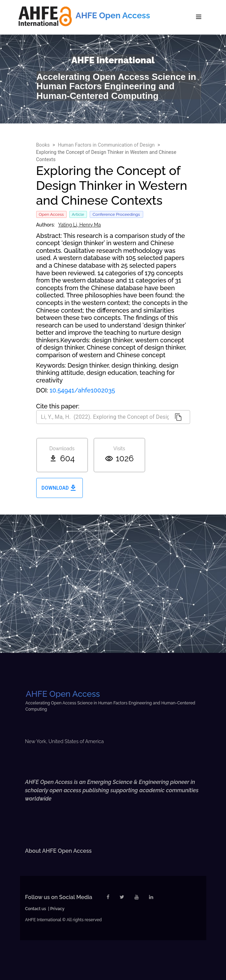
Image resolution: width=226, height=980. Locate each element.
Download (60, 488)
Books (43, 145)
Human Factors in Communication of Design (106, 145)
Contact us (36, 909)
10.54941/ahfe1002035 (82, 390)
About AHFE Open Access (58, 851)
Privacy (57, 909)
